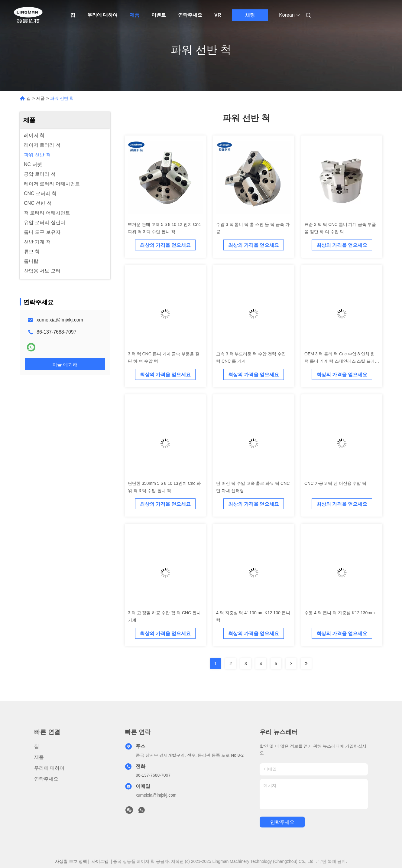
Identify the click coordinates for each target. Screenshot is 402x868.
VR (218, 15)
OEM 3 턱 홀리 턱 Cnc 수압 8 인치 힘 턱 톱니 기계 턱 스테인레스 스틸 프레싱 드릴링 (342, 361)
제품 (135, 15)
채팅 (250, 15)
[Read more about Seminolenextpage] (291, 664)
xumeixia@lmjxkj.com (60, 320)
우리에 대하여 (102, 15)
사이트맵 (100, 861)
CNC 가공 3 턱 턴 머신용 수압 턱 (335, 483)
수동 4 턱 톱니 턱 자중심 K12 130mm (340, 613)
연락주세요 (190, 15)
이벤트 (159, 15)
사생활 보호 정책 (71, 861)
